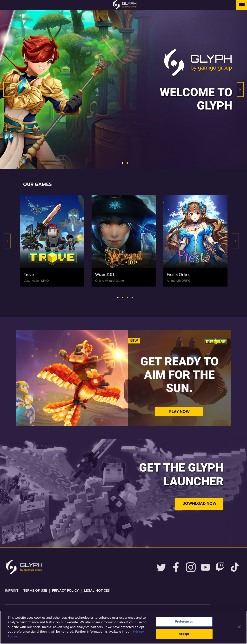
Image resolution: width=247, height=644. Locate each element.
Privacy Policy (65, 591)
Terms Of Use (35, 591)
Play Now (179, 412)
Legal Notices (97, 591)
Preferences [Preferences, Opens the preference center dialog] (184, 622)
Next (240, 90)
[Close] (239, 627)
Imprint (12, 591)
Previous (7, 90)
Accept (184, 634)
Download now (199, 504)
